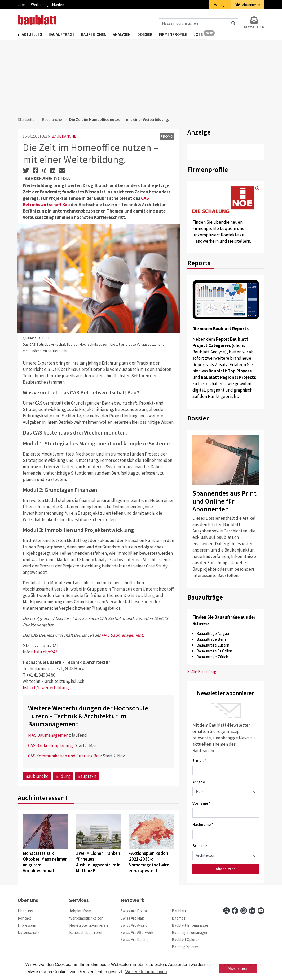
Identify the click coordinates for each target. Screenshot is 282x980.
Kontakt (25, 918)
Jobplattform (80, 911)
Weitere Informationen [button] (146, 972)
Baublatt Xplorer (185, 940)
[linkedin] (252, 911)
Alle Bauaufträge (203, 672)
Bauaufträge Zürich (212, 657)
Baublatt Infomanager (190, 925)
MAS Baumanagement (49, 735)
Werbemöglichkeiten (48, 5)
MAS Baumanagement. (123, 635)
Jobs (22, 5)
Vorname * (202, 803)
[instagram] (244, 911)
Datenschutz (29, 932)
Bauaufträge (63, 35)
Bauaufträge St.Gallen (214, 651)
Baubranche (52, 120)
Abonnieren (248, 5)
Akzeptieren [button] (238, 968)
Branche (200, 846)
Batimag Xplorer (185, 947)
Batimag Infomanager (190, 932)
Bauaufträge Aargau (213, 633)
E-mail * (199, 760)
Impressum (27, 925)
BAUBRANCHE (64, 136)
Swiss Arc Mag (132, 918)
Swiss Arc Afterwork (137, 932)
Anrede (199, 782)
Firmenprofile (180, 35)
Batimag (179, 918)
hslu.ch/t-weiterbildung (46, 688)
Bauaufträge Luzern (213, 645)
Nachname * (203, 824)
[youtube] (261, 911)
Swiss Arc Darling (135, 940)
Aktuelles (32, 35)
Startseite (26, 120)
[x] (226, 911)
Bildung (63, 776)
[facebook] (235, 911)
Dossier (150, 35)
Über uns (25, 911)
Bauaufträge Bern (211, 639)
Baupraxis (87, 776)
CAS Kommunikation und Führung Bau (65, 756)
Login (221, 5)
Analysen (126, 35)
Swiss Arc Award (134, 925)
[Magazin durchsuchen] (199, 23)
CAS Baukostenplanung (50, 745)
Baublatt (179, 911)
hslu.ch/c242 (46, 652)
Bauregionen (96, 35)
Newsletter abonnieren (89, 925)
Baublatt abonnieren (86, 932)
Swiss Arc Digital (134, 911)
